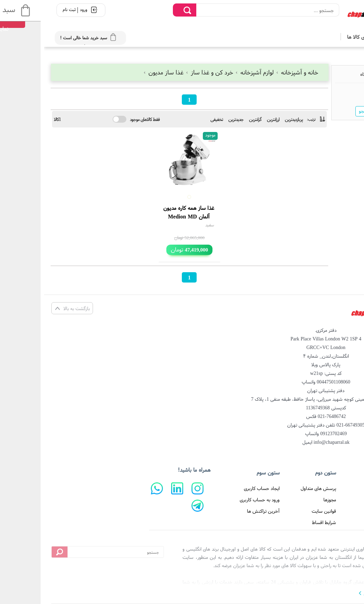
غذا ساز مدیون (120, 72)
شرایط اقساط (280, 522)
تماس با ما (339, 511)
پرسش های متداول (274, 488)
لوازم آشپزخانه (211, 72)
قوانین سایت (280, 511)
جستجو (322, 111)
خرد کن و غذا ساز (166, 72)
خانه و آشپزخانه (253, 72)
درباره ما (341, 500)
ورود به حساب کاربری (216, 500)
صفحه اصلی (337, 488)
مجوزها (286, 500)
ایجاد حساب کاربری (218, 488)
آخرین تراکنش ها (219, 511)
